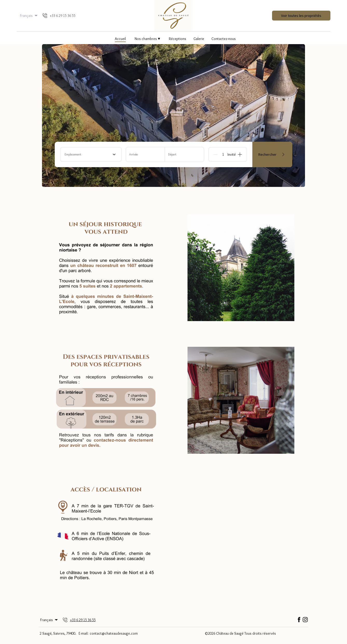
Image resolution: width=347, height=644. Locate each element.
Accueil (120, 39)
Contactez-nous (224, 39)
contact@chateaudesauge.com (114, 633)
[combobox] (91, 154)
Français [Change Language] (29, 16)
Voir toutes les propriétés (301, 16)
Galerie (199, 39)
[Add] (240, 154)
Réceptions (178, 39)
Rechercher (272, 154)
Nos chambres (147, 39)
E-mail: (84, 633)
